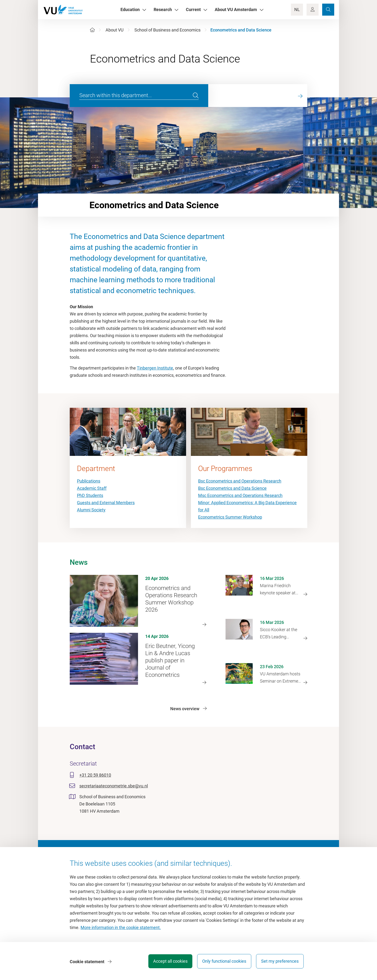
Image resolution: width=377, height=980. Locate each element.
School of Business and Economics (167, 30)
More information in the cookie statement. (121, 928)
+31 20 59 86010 (95, 775)
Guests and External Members (106, 503)
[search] (196, 96)
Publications (89, 481)
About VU (115, 30)
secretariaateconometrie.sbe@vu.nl (114, 786)
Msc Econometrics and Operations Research (240, 495)
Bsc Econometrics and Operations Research (240, 481)
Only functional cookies (223, 962)
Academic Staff (92, 488)
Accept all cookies (168, 962)
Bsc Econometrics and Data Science (232, 488)
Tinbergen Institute (155, 368)
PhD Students (90, 495)
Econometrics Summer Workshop (230, 517)
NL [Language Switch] (297, 9)
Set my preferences (280, 962)
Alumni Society (91, 510)
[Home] (92, 30)
